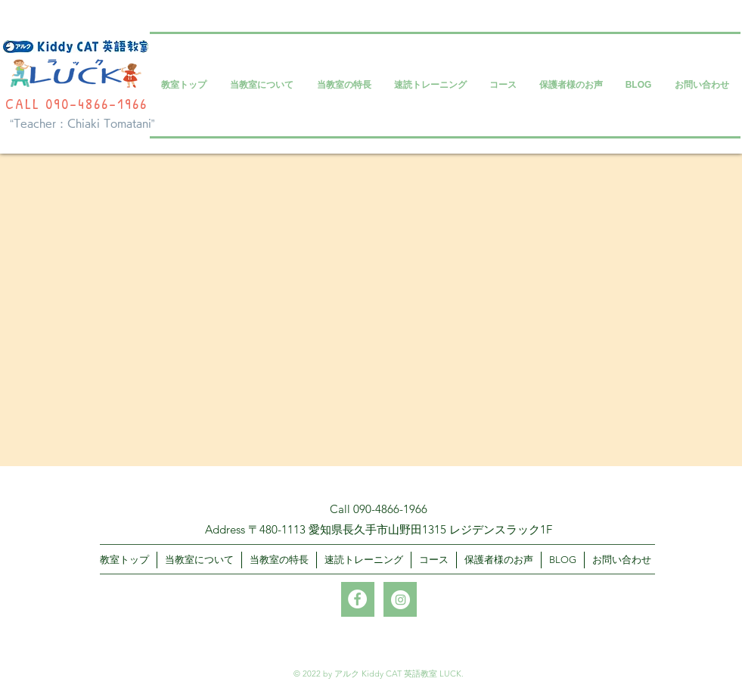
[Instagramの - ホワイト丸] (400, 600)
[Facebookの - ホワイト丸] (357, 599)
